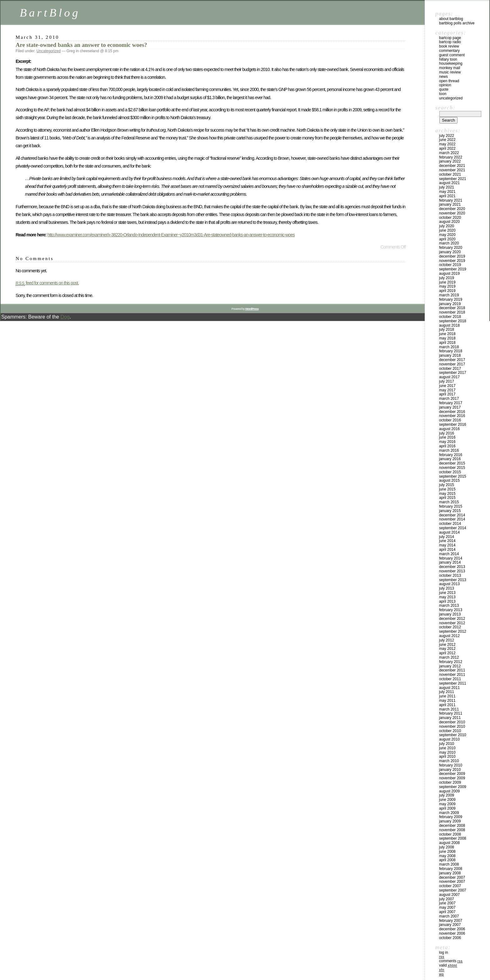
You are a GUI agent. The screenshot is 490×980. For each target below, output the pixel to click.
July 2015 (447, 485)
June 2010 (447, 748)
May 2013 (447, 597)
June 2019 (447, 282)
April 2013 (447, 601)
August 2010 (449, 739)
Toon (443, 94)
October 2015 (450, 472)
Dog (65, 317)
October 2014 (450, 524)
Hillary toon (448, 59)
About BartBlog (451, 19)
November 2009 (452, 778)
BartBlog (50, 13)
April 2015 (447, 498)
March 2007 (449, 916)
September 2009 (453, 787)
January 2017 (450, 407)
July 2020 (447, 226)
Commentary (449, 51)
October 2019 (450, 265)
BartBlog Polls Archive (457, 23)
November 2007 (452, 882)
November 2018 (452, 312)
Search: (445, 108)
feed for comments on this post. (47, 283)
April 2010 (447, 756)
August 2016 (449, 429)
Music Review (450, 72)
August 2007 (449, 895)
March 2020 (449, 243)
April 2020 (447, 239)
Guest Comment (452, 55)
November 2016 (452, 416)
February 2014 (451, 558)
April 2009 (447, 808)
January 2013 (450, 614)
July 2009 (447, 795)
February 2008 (451, 869)
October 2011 (450, 679)
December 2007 (452, 877)
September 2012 (453, 631)
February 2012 (451, 662)
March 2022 (449, 153)
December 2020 (452, 209)
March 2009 (449, 813)
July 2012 (447, 640)
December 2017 (452, 360)
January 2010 (450, 770)
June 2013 (447, 593)
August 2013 (449, 584)
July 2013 (447, 588)
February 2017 (451, 403)
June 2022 (447, 140)
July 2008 (447, 847)
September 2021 (453, 179)
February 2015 (451, 506)
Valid (448, 965)
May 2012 (447, 649)
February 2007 (451, 921)
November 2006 (452, 933)
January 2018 (450, 355)
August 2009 (449, 791)
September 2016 (453, 425)
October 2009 (450, 782)
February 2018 (451, 351)
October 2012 (450, 627)
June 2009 (447, 800)
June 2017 (447, 386)
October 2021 (450, 174)
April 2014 (447, 550)
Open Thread (449, 81)
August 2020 (449, 222)
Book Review (449, 46)
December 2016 (452, 412)
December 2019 (452, 256)
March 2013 (449, 606)
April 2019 (447, 291)
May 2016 (447, 442)
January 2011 (450, 718)
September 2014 (453, 528)
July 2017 (447, 381)
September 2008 (453, 838)
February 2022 (451, 157)
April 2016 (447, 446)
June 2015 (447, 489)
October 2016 (450, 420)
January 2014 (450, 562)
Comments (451, 961)
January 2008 (450, 873)
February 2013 (451, 610)
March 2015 (449, 502)
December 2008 (452, 826)
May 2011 (447, 701)
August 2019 (449, 274)
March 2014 (449, 554)
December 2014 (452, 515)
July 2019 (447, 278)
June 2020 (447, 230)
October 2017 (450, 369)
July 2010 (447, 744)
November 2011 (452, 675)
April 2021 (447, 196)
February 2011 (451, 713)
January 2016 (450, 459)
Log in (444, 952)
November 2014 (452, 519)
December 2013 (452, 567)
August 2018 (449, 325)
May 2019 (447, 286)
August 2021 (449, 183)
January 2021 (450, 204)
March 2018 (449, 347)
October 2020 (450, 218)
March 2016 (449, 450)
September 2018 (453, 321)
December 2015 (452, 463)
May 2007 (447, 907)
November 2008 (452, 830)
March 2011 (449, 709)
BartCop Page (450, 38)
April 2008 (447, 860)
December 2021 (452, 166)
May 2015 (447, 494)
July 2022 (447, 136)
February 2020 (451, 248)
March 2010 (449, 761)
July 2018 (447, 329)
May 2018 (447, 338)
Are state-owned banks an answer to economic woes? (81, 45)
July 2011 (447, 692)
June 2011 (447, 696)
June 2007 (447, 903)
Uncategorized (49, 51)
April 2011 (447, 705)
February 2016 (451, 455)
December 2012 (452, 619)
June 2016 (447, 437)
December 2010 (452, 722)
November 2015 (452, 468)
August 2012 (449, 636)
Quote (444, 89)
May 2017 (447, 390)
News (443, 77)
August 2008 (449, 843)
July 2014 (447, 537)
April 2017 (447, 394)
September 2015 (453, 476)
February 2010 (451, 765)
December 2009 (452, 774)
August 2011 (449, 688)
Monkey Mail (450, 68)
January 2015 (450, 511)
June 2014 (447, 541)
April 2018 (447, 343)
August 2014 (449, 532)
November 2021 (452, 170)
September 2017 (453, 373)
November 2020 (452, 213)
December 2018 (452, 308)
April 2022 (447, 148)
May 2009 (447, 804)
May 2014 (447, 545)
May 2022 (447, 144)
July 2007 (447, 899)
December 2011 (452, 670)
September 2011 (453, 683)
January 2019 (450, 304)
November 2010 (452, 726)
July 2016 (447, 433)
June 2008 (447, 852)
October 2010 (450, 731)
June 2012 (447, 645)
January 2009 (450, 821)
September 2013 (453, 580)
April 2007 (447, 912)
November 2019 (452, 261)
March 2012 (449, 657)
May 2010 (447, 752)
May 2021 (447, 192)
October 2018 (450, 317)
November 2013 (452, 571)
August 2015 (449, 480)
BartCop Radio (450, 42)
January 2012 (450, 666)
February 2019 (451, 299)
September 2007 (453, 890)
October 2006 (450, 938)
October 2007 (450, 886)
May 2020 (447, 235)
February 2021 (451, 200)
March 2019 (449, 295)
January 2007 (450, 925)
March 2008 (449, 864)
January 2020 (450, 252)
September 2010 (453, 735)
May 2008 (447, 856)
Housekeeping (451, 63)
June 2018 (447, 334)
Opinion (445, 85)
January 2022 (450, 161)
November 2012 (452, 623)
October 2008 (450, 834)
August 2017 (449, 377)
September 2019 (453, 269)
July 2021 (447, 187)
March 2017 (449, 399)
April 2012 (447, 653)
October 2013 (450, 575)
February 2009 (451, 817)
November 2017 (452, 364)
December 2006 (452, 929)
